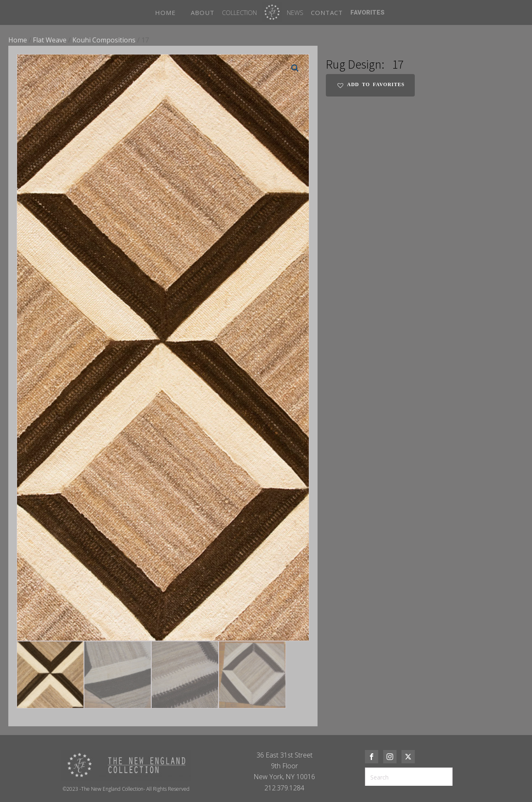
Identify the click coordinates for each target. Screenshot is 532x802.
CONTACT (327, 12)
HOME (165, 12)
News (295, 12)
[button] (295, 68)
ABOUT (203, 12)
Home (18, 40)
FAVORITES (367, 12)
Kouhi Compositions (104, 40)
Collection (239, 12)
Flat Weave (50, 40)
